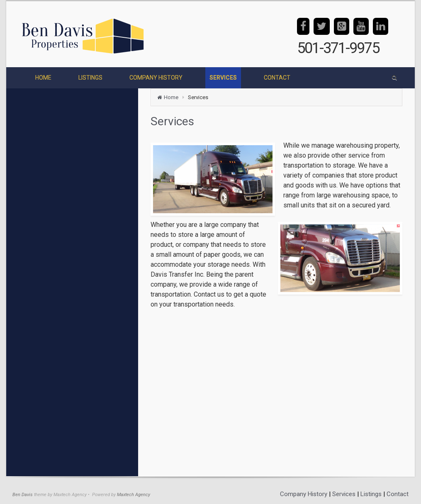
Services (344, 494)
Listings (371, 494)
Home (171, 97)
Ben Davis (23, 495)
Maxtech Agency (134, 495)
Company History (304, 494)
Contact (398, 494)
